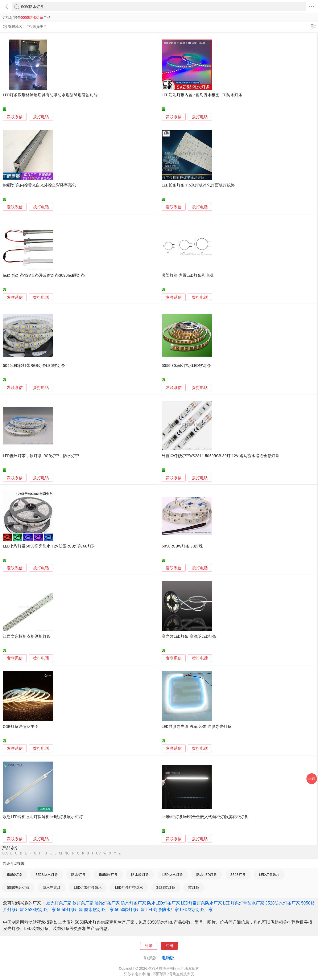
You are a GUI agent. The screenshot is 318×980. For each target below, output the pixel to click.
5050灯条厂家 (70, 910)
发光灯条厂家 (59, 903)
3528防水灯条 (47, 875)
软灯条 (194, 887)
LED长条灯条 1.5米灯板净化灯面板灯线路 (198, 185)
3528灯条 (238, 875)
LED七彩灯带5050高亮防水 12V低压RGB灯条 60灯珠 (49, 546)
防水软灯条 (140, 875)
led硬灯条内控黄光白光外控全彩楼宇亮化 (39, 185)
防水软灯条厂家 (99, 910)
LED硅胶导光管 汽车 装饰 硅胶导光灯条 (197, 727)
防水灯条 (78, 875)
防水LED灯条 (207, 875)
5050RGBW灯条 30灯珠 (182, 546)
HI (41, 853)
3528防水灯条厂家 (283, 903)
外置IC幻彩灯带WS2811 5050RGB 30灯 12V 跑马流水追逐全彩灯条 (220, 456)
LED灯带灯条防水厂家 (202, 903)
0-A (5, 853)
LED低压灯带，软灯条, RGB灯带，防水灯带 (41, 456)
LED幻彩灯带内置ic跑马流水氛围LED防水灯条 (202, 95)
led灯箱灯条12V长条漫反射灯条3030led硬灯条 (44, 275)
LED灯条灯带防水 (129, 887)
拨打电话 (41, 117)
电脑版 (168, 958)
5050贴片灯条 (18, 887)
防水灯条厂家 (133, 903)
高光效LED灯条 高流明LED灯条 (189, 636)
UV (98, 853)
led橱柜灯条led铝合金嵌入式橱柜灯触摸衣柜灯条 (205, 817)
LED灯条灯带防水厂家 (244, 903)
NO (67, 853)
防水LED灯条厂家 (164, 903)
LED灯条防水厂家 (163, 910)
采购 (312, 778)
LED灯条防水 (269, 875)
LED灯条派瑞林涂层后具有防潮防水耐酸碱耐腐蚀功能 (50, 95)
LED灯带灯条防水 (88, 887)
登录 (149, 946)
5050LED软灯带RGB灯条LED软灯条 (34, 366)
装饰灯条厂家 (107, 903)
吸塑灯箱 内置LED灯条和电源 (188, 275)
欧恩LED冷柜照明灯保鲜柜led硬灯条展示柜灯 (43, 817)
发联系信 (15, 117)
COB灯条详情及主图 (21, 727)
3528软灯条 (166, 887)
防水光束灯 (52, 887)
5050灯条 (15, 875)
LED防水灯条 (173, 875)
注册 (169, 946)
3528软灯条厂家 (40, 910)
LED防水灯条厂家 (196, 910)
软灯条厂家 (83, 903)
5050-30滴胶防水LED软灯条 (186, 366)
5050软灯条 (108, 875)
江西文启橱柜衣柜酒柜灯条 (27, 636)
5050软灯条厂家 (130, 910)
